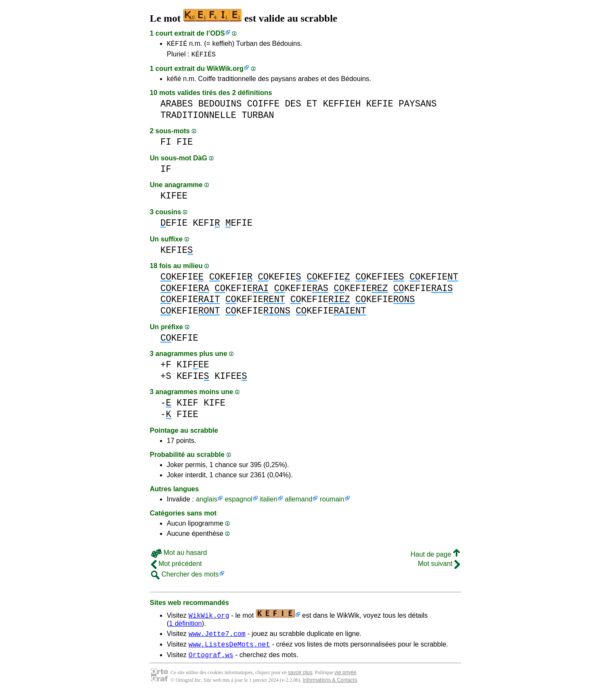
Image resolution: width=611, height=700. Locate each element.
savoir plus (300, 679)
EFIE (174, 225)
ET (312, 106)
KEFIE (380, 106)
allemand (298, 502)
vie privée (345, 679)
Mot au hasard (179, 555)
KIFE (214, 405)
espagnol (239, 502)
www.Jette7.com (217, 637)
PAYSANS (418, 106)
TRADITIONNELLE (198, 118)
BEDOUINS (220, 106)
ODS (217, 33)
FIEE (187, 417)
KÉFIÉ (177, 45)
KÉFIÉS (204, 56)
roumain (332, 502)
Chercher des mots (185, 577)
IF (166, 172)
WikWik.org (225, 71)
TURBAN (258, 118)
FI (166, 144)
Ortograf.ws (211, 661)
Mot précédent (177, 566)
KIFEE (174, 198)
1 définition (185, 626)
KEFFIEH (342, 106)
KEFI (207, 225)
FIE (185, 144)
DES (293, 106)
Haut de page (435, 557)
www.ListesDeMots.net (229, 649)
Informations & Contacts (330, 686)
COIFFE (263, 106)
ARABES (177, 106)
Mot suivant (439, 566)
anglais (206, 502)
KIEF (187, 405)
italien (269, 502)
